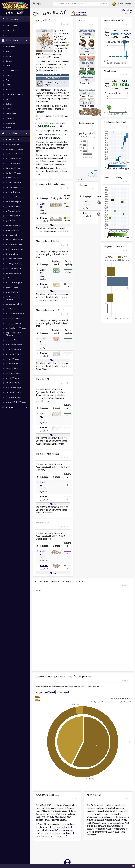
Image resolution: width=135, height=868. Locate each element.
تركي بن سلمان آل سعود (58, 836)
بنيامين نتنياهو (67, 830)
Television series (12, 113)
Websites (9, 128)
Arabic (86, 202)
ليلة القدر (44, 830)
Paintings (9, 85)
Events (8, 75)
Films (8, 80)
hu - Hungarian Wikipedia (14, 240)
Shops (8, 99)
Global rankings (15, 19)
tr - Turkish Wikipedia (13, 368)
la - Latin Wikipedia (12, 278)
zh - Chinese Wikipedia (14, 397)
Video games (10, 123)
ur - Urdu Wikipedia (13, 378)
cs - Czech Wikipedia (13, 163)
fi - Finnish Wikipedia (13, 211)
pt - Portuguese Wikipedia (15, 314)
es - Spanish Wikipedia (14, 192)
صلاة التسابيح (55, 830)
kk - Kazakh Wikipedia (13, 268)
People (8, 90)
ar (66, 10)
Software (9, 104)
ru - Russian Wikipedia (14, 323)
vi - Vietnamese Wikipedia (15, 388)
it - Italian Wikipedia (13, 254)
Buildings (9, 56)
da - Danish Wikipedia (13, 168)
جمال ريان (53, 827)
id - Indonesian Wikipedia (14, 249)
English (38, 4)
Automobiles (10, 47)
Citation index (11, 30)
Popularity (9, 35)
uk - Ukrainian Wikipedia (14, 373)
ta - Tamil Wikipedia (13, 359)
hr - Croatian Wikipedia (14, 235)
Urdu (85, 213)
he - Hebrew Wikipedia (14, 225)
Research (104, 4)
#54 (114, 85)
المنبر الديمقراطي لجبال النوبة (93, 174)
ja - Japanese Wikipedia (14, 259)
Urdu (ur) (44, 218)
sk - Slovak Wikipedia (13, 340)
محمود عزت (41, 836)
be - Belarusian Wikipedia (15, 149)
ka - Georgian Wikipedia (14, 264)
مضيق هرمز (54, 833)
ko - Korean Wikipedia (13, 273)
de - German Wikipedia (14, 173)
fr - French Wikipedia (13, 216)
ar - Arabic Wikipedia (13, 140)
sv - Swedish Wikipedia (14, 354)
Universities (10, 118)
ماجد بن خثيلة (42, 833)
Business (9, 61)
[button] (62, 24)
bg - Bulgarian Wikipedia (14, 154)
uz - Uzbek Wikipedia (13, 383)
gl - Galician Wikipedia (13, 221)
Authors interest (11, 25)
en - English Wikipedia (13, 182)
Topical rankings (15, 40)
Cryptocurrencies (12, 70)
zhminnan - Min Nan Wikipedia (16, 402)
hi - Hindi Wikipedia (12, 230)
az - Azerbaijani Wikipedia (15, 144)
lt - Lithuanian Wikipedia (14, 283)
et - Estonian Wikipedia (14, 197)
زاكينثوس (81, 179)
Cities (8, 66)
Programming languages (14, 94)
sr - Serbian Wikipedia (13, 349)
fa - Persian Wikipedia (13, 206)
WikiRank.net (15, 407)
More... (53, 225)
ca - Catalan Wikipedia (13, 159)
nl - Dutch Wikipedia (13, 292)
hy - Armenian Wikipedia (14, 244)
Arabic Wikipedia (122, 4)
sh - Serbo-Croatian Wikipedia (16, 328)
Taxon (8, 109)
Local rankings (15, 133)
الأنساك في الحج (47, 692)
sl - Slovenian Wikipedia (14, 345)
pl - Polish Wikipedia (13, 309)
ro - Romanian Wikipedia (14, 318)
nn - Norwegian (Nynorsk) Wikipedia (15, 298)
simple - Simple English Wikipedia (14, 334)
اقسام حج (65, 692)
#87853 (124, 85)
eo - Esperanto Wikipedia (14, 187)
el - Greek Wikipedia (13, 178)
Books (8, 51)
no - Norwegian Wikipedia (15, 304)
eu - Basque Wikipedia (14, 202)
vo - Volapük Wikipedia (14, 392)
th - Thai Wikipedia (12, 364)
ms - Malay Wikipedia (13, 287)
